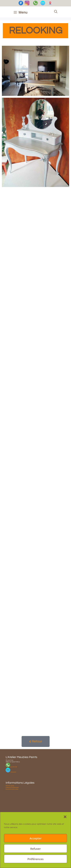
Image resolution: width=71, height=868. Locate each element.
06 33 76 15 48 (14, 767)
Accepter (35, 838)
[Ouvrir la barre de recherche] (56, 12)
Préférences (35, 859)
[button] (65, 817)
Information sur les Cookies (12, 789)
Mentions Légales (10, 786)
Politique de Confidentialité (12, 787)
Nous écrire (13, 772)
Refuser (35, 849)
